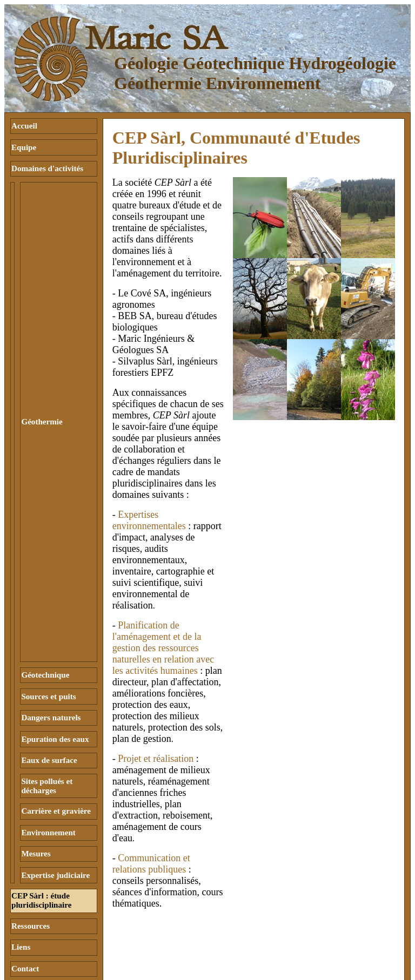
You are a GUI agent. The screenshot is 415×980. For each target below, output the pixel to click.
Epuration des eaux (55, 651)
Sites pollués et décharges (47, 692)
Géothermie (42, 379)
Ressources (31, 816)
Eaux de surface (49, 670)
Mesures (36, 752)
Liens (21, 835)
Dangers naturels (51, 632)
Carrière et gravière (56, 714)
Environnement (48, 733)
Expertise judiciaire (55, 771)
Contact (25, 854)
